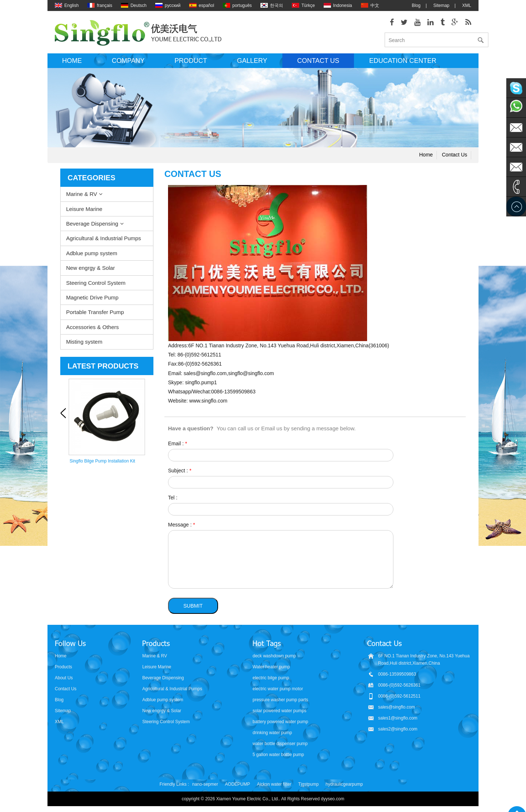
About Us (64, 680)
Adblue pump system (92, 255)
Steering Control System (96, 285)
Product (191, 63)
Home (72, 63)
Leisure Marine (84, 211)
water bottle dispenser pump (280, 746)
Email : (178, 446)
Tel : (173, 500)
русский (168, 5)
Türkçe (303, 5)
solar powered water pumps (279, 713)
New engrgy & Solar (90, 270)
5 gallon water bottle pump (278, 757)
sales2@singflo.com (398, 731)
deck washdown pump (274, 658)
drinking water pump (272, 735)
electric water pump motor (278, 691)
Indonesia (338, 5)
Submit (193, 608)
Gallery (252, 63)
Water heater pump (271, 669)
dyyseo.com (333, 801)
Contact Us (66, 691)
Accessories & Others (92, 330)
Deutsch (134, 5)
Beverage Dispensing (92, 226)
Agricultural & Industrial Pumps (104, 241)
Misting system (84, 344)
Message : (182, 527)
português (237, 5)
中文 (370, 5)
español (202, 5)
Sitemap (441, 5)
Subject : (180, 473)
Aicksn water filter (274, 786)
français (100, 5)
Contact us (318, 63)
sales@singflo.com (397, 709)
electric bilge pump (271, 680)
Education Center (403, 63)
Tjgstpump (308, 786)
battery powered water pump (280, 724)
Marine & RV (82, 197)
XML (467, 5)
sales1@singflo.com (398, 720)
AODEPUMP (238, 786)
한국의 (272, 5)
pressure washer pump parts (280, 702)
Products (63, 669)
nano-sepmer (205, 786)
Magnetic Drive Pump (92, 300)
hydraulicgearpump (344, 786)
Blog (416, 5)
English (67, 5)
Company (128, 63)
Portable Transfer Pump (95, 315)
